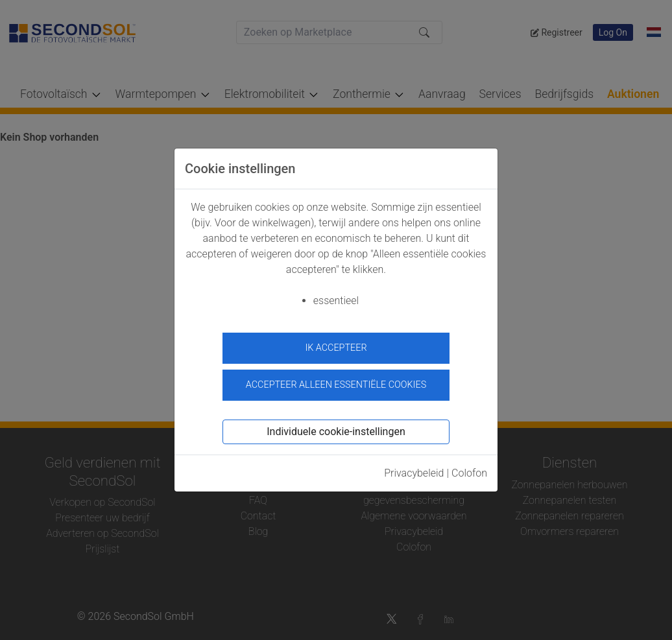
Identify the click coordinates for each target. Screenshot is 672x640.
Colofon (469, 470)
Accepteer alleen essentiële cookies (336, 382)
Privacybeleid (414, 470)
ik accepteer (336, 348)
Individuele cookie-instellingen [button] (336, 428)
